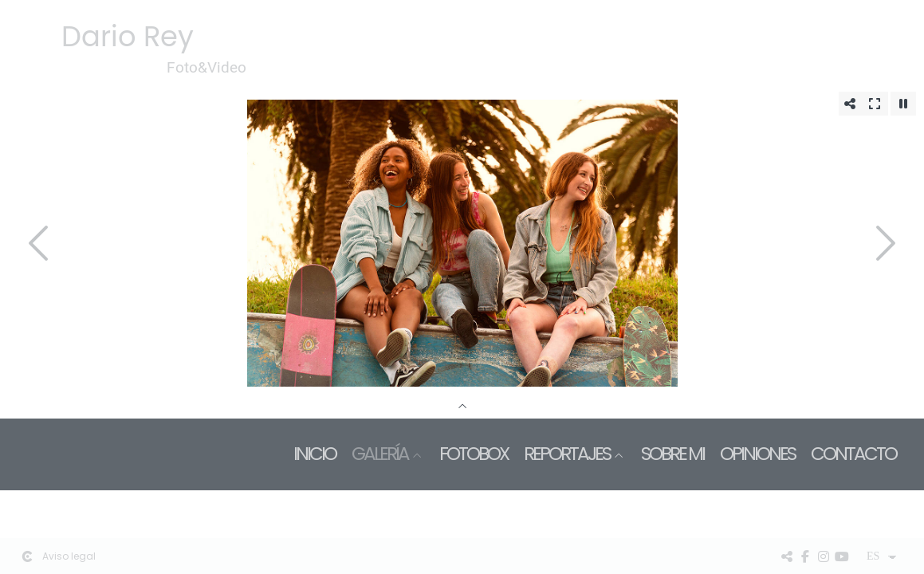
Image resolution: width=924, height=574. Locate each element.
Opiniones (757, 454)
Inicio (315, 454)
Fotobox (474, 454)
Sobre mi (672, 454)
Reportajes (567, 454)
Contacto (853, 454)
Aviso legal (69, 556)
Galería (380, 454)
